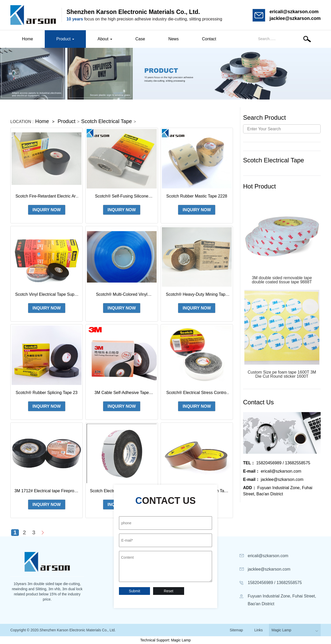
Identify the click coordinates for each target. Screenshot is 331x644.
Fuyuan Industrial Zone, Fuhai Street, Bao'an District (278, 491)
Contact (209, 39)
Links (258, 630)
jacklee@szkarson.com (295, 18)
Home (28, 39)
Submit (134, 591)
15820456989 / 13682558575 (277, 463)
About (105, 39)
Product (65, 39)
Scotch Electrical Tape (107, 121)
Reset (169, 591)
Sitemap (236, 630)
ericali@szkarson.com (294, 12)
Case (140, 39)
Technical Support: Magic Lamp (165, 640)
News (174, 39)
